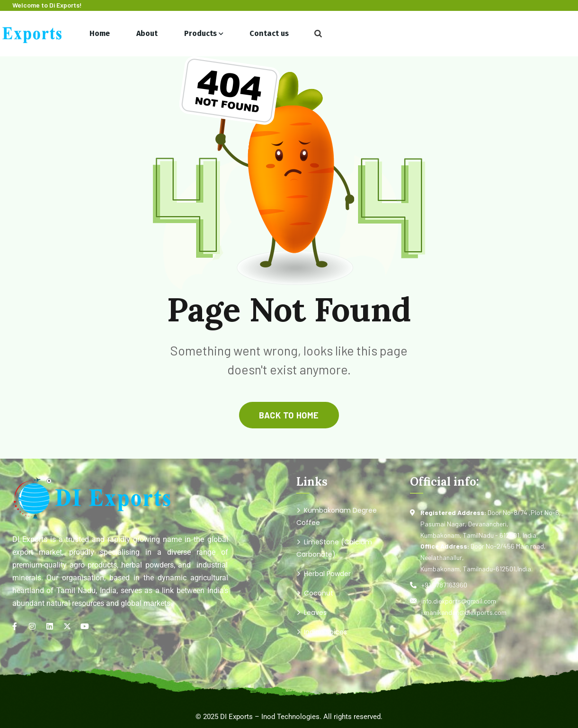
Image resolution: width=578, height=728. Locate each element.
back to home (289, 415)
